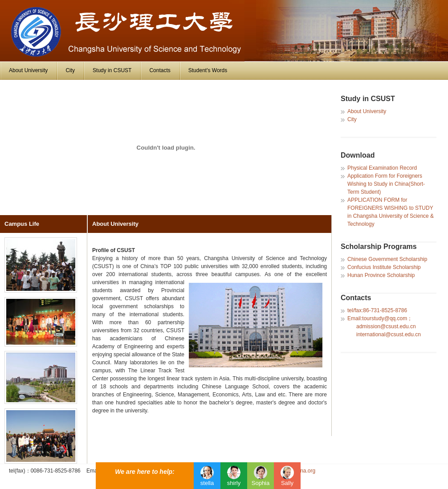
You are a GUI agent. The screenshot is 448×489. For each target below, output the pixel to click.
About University (28, 70)
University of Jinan (122, 31)
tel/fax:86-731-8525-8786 (377, 310)
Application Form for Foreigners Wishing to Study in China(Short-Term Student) (386, 184)
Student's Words (208, 70)
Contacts (160, 70)
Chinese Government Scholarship (387, 259)
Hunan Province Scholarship (381, 275)
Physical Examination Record (382, 168)
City (70, 70)
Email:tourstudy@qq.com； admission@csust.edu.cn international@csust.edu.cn (384, 326)
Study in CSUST (112, 70)
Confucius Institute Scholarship (384, 267)
